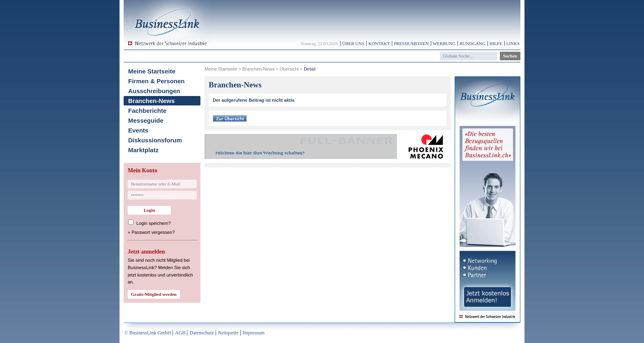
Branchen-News (151, 101)
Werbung (444, 43)
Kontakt (379, 43)
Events (138, 130)
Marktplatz (143, 150)
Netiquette (228, 333)
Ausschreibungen (154, 91)
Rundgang (473, 43)
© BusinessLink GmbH (148, 333)
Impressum (254, 333)
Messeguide (146, 120)
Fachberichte (147, 111)
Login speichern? (154, 223)
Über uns (353, 43)
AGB (180, 333)
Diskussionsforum (155, 140)
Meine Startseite (152, 71)
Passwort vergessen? (153, 232)
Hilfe (496, 43)
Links (513, 43)
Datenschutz (201, 333)
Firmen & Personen (156, 81)
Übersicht (289, 69)
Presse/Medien (411, 43)
